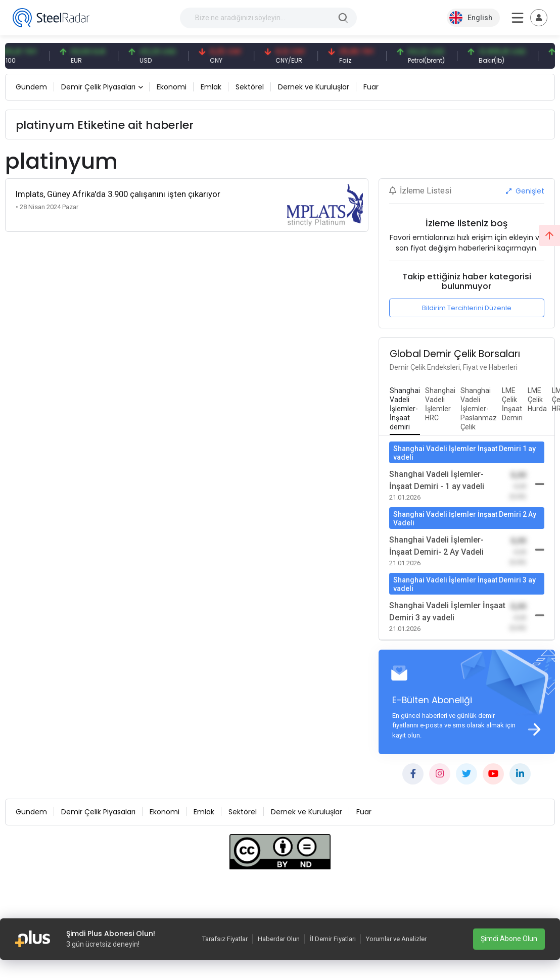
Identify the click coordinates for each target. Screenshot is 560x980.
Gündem (31, 87)
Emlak (211, 87)
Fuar (371, 87)
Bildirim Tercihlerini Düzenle (467, 308)
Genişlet (525, 191)
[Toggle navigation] (539, 18)
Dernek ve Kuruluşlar (314, 87)
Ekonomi (172, 87)
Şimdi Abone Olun (509, 939)
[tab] (405, 409)
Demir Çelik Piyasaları (98, 87)
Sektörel (250, 87)
